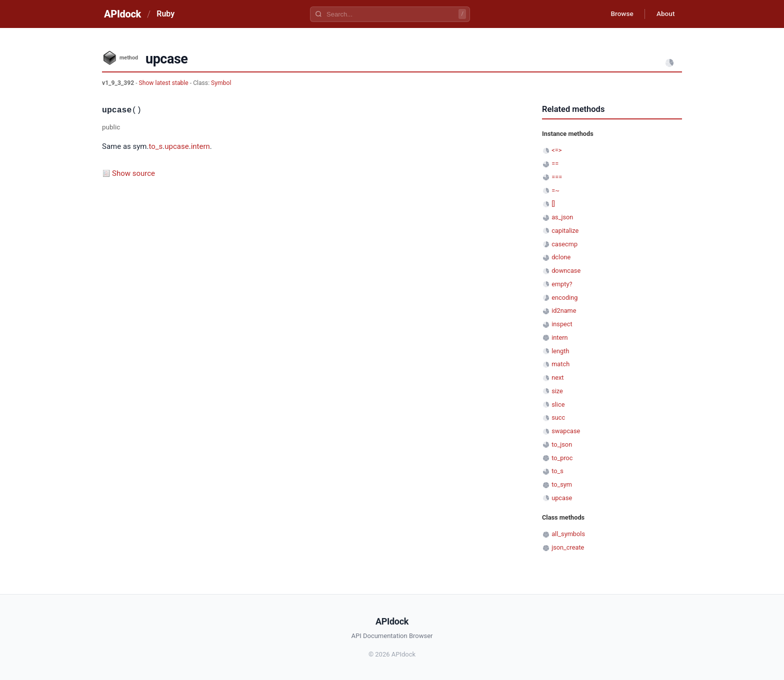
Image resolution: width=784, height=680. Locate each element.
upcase (176, 146)
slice (558, 404)
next (557, 377)
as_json (562, 217)
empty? (562, 284)
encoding (564, 298)
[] (553, 204)
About (664, 14)
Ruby (165, 14)
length (560, 351)
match (560, 364)
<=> (556, 150)
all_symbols (568, 534)
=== (557, 177)
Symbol (221, 83)
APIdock (122, 14)
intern (200, 146)
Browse (619, 14)
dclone (561, 257)
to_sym (562, 484)
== (555, 164)
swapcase (566, 431)
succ (558, 417)
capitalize (565, 231)
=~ (555, 191)
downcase (566, 271)
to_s (155, 146)
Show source (133, 173)
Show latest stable (164, 83)
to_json (562, 444)
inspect (562, 324)
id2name (564, 311)
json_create (568, 547)
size (557, 391)
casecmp (564, 244)
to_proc (562, 458)
